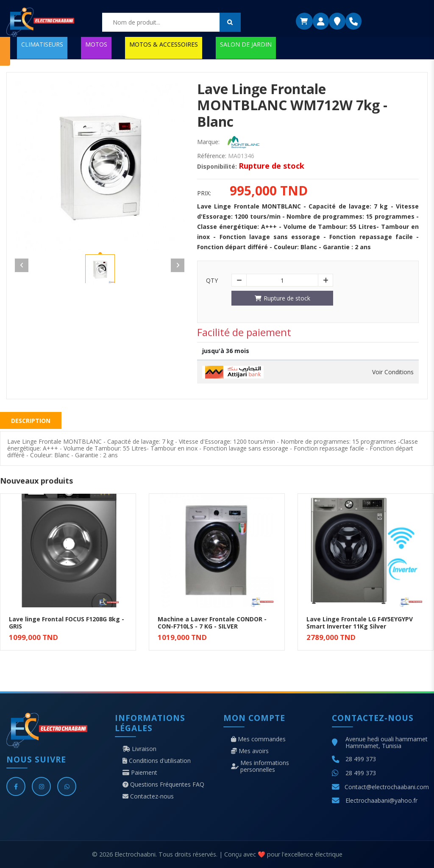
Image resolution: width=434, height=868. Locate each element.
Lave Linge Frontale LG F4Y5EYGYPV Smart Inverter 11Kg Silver (360, 623)
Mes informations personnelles (260, 766)
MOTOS (96, 44)
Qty (212, 281)
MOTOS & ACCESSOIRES (164, 44)
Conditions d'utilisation (157, 761)
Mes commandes (258, 739)
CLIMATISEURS (42, 44)
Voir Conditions (393, 372)
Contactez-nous (148, 796)
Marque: (208, 142)
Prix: (204, 193)
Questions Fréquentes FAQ (163, 785)
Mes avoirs (250, 751)
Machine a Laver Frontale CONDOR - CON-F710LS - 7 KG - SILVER (212, 623)
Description (31, 421)
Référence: (212, 156)
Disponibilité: (217, 167)
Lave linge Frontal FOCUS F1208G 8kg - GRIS (67, 623)
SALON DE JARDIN (246, 44)
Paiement (140, 773)
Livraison (139, 749)
